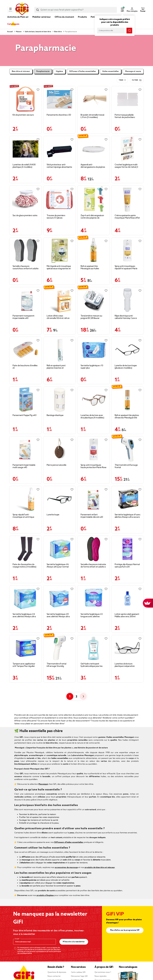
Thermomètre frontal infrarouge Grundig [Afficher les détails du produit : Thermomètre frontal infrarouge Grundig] (56, 665)
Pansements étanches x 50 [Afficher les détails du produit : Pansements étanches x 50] (59, 115)
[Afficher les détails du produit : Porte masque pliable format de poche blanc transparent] (128, 99)
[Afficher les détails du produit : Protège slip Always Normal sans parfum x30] (128, 549)
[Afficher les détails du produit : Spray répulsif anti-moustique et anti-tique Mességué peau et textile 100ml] (26, 499)
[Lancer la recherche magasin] (129, 31)
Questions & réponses (57, 972)
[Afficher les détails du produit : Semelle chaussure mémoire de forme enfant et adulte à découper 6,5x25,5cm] (94, 549)
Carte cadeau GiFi (78, 972)
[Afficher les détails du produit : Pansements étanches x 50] (60, 99)
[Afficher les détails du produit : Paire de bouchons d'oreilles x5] (26, 350)
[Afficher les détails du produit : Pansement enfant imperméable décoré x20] (94, 499)
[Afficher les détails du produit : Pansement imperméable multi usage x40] (26, 449)
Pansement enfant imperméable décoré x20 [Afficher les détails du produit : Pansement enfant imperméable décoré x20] (92, 516)
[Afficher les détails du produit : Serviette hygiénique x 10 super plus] (94, 350)
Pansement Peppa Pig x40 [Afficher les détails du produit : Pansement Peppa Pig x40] (24, 415)
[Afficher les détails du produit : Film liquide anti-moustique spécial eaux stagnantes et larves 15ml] (60, 251)
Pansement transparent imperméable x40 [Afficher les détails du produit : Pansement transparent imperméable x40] (23, 317)
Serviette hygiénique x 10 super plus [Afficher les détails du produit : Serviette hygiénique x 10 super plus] (92, 367)
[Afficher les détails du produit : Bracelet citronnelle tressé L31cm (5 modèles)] (94, 99)
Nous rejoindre (101, 976)
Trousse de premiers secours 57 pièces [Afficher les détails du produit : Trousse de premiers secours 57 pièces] (56, 217)
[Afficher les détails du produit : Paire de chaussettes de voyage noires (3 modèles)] (26, 549)
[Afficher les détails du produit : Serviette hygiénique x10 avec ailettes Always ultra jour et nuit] (60, 599)
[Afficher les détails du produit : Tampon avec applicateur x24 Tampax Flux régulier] (26, 648)
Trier (121, 80)
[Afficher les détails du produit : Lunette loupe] (60, 499)
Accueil (10, 32)
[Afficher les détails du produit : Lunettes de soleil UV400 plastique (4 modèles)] (26, 149)
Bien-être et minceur (21, 71)
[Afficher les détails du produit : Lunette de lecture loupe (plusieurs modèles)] (128, 350)
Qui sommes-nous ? (103, 972)
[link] (82, 21)
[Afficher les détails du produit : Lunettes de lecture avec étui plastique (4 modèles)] (94, 400)
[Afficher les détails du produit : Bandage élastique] (60, 400)
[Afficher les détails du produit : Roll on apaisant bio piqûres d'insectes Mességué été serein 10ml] (128, 400)
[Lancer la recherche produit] (38, 10)
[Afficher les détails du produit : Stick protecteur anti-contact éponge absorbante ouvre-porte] (60, 149)
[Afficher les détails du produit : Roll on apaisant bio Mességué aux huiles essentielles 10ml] (94, 251)
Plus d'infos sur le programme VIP (125, 930)
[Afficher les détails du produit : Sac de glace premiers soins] (26, 199)
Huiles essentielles (111, 71)
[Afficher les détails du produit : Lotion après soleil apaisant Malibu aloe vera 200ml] (128, 599)
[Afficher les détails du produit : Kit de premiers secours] (26, 99)
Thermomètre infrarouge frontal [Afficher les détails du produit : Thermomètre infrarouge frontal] (126, 466)
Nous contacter (54, 976)
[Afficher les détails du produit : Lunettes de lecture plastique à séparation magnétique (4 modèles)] (128, 648)
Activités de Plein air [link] (18, 17)
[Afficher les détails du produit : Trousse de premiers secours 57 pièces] (60, 199)
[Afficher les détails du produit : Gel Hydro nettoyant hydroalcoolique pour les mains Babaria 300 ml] (94, 648)
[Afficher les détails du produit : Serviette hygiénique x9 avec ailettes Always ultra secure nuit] (128, 499)
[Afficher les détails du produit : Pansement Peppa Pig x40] (26, 400)
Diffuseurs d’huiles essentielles (69, 842)
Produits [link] (82, 17)
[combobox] (76, 10)
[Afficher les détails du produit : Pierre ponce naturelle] (60, 449)
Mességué (43, 784)
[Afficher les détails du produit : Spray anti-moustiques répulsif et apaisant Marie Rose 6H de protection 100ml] (128, 251)
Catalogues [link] (13, 24)
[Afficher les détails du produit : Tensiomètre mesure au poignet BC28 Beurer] (94, 300)
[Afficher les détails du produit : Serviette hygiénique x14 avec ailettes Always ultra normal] (26, 599)
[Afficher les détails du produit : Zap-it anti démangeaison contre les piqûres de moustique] (94, 199)
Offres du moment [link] (64, 17)
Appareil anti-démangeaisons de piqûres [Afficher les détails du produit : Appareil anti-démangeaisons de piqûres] (93, 166)
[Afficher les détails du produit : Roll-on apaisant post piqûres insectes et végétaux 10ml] (60, 350)
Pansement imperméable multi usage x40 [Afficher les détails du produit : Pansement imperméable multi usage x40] (24, 466)
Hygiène (59, 71)
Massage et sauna (133, 71)
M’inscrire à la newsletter (74, 942)
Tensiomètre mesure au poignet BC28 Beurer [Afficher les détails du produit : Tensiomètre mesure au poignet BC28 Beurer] (91, 317)
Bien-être (58, 32)
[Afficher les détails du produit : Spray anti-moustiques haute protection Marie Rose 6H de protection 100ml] (94, 449)
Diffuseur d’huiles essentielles (83, 71)
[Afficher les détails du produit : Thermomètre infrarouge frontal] (128, 449)
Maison (19, 32)
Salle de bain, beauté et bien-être (38, 32)
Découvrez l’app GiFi (79, 976)
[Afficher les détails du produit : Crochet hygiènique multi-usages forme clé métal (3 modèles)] (128, 149)
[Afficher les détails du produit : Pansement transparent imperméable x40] (26, 300)
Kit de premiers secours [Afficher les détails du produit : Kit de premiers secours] (23, 115)
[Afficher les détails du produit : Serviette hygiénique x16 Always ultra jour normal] (60, 549)
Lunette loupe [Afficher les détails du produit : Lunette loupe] (53, 515)
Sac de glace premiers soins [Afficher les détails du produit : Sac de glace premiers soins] (25, 216)
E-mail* (17, 939)
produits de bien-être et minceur (100, 868)
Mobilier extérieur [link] (42, 17)
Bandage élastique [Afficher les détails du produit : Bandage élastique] (55, 415)
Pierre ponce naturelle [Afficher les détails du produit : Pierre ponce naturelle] (56, 465)
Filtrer (137, 80)
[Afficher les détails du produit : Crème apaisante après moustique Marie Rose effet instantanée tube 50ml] (128, 199)
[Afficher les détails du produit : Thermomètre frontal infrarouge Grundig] (60, 648)
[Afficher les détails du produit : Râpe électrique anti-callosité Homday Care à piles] (128, 300)
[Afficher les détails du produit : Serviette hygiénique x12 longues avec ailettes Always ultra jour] (94, 599)
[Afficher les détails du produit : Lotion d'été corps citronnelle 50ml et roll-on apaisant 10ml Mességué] (60, 300)
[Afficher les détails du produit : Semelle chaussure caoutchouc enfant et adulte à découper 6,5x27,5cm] (26, 251)
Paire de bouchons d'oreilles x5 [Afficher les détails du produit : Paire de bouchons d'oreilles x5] (25, 367)
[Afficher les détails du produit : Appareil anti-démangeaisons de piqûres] (94, 149)
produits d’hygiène (45, 895)
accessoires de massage (66, 868)
